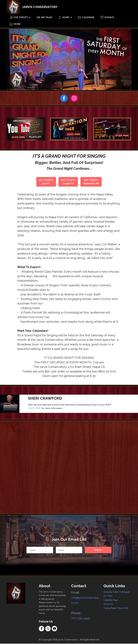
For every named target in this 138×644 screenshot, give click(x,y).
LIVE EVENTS (19, 21)
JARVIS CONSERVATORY (43, 9)
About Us (108, 604)
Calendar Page (111, 600)
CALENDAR (86, 21)
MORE (64, 21)
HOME (15, 27)
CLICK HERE (34, 409)
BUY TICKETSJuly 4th (46, 182)
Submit (98, 550)
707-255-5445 (81, 619)
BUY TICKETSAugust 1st (68, 182)
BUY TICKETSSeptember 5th (92, 182)
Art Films (108, 596)
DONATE (107, 21)
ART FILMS (45, 21)
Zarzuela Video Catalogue (117, 592)
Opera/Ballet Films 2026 (116, 608)
